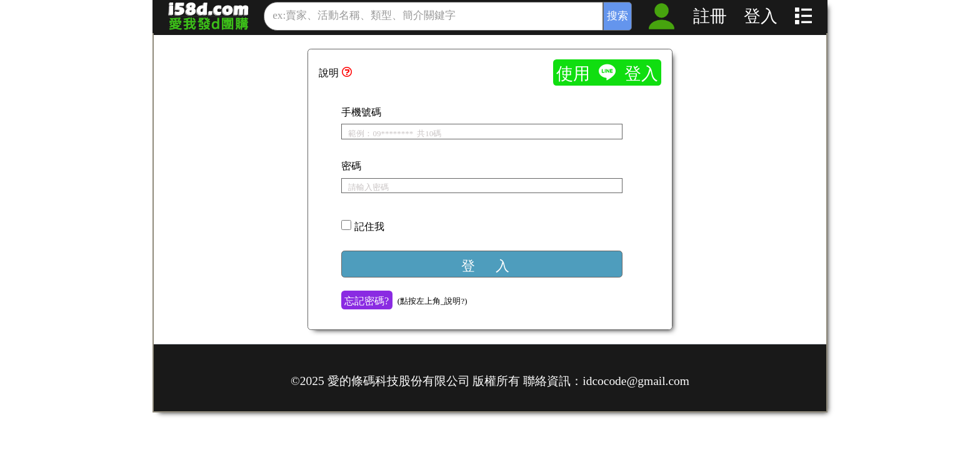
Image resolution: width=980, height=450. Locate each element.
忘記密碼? (367, 300)
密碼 (351, 165)
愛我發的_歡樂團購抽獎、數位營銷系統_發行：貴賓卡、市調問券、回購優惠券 (209, 16)
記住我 (369, 226)
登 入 (485, 265)
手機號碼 (361, 111)
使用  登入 (607, 72)
